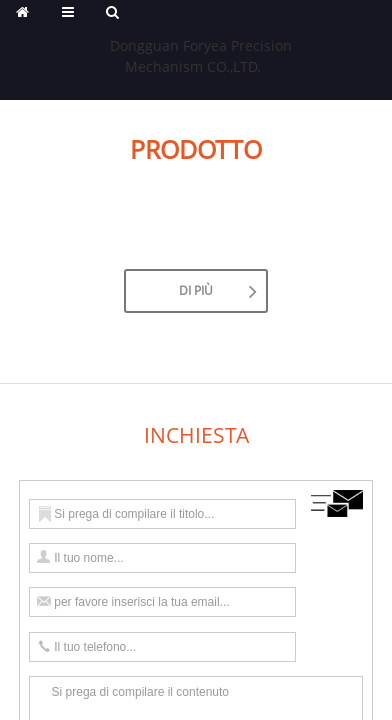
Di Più (196, 290)
